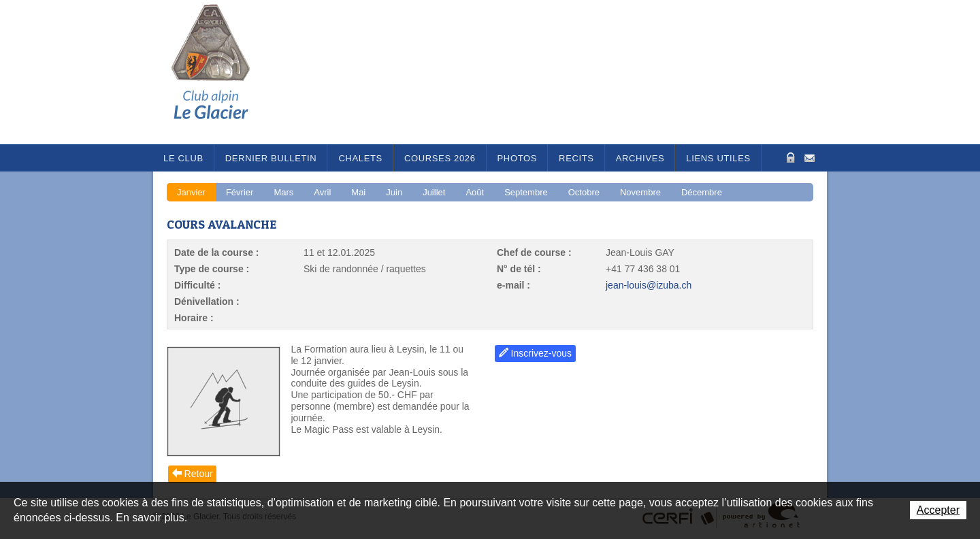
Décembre (702, 192)
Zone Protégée (789, 158)
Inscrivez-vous (541, 353)
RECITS (576, 158)
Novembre (640, 192)
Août (475, 192)
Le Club (183, 158)
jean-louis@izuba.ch (649, 285)
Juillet (434, 192)
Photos (518, 158)
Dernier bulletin (271, 158)
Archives (640, 158)
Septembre (526, 192)
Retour (199, 474)
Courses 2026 (440, 158)
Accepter (938, 510)
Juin (394, 192)
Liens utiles (718, 158)
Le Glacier (221, 72)
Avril (322, 192)
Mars (283, 192)
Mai (358, 192)
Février (240, 192)
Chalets (360, 158)
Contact (810, 157)
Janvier (191, 192)
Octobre (584, 192)
